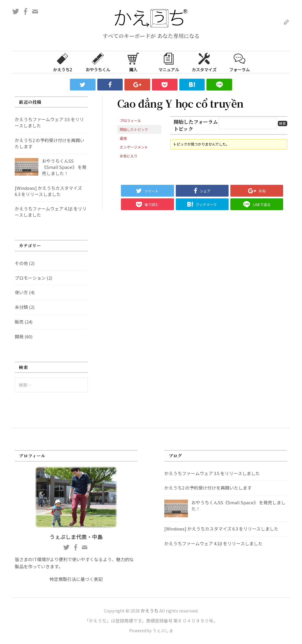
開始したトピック (134, 129)
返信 (123, 138)
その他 (21, 263)
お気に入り (129, 156)
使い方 (21, 292)
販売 (19, 322)
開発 (19, 336)
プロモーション (30, 278)
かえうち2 (63, 62)
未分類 (21, 307)
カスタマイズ (204, 62)
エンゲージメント (134, 147)
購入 (133, 62)
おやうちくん (98, 62)
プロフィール (130, 120)
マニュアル (169, 62)
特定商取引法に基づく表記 (76, 579)
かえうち (150, 611)
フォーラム (239, 62)
